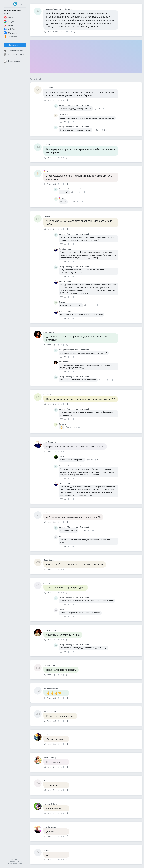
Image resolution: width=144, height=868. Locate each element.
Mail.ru (8, 18)
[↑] (67, 32)
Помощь (19, 861)
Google (9, 22)
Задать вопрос (15, 45)
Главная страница (14, 51)
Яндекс (9, 25)
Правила (11, 861)
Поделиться (75, 31)
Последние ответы (14, 55)
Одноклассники (12, 37)
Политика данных (15, 863)
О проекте (15, 860)
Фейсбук (9, 29)
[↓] (71, 32)
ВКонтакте (10, 33)
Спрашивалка (12, 61)
